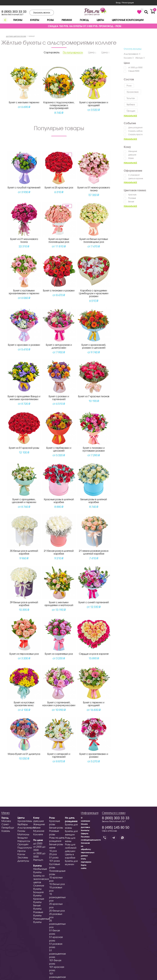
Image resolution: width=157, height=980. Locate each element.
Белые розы (56, 828)
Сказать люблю (135, 131)
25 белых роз (57, 911)
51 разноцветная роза (57, 954)
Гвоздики (23, 838)
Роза (129, 86)
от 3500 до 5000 (135, 67)
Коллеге (129, 58)
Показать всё (130, 116)
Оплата (84, 824)
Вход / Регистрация (125, 3)
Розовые (132, 198)
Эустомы (23, 857)
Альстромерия (132, 54)
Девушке (132, 155)
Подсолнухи (25, 848)
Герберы (23, 824)
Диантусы (23, 861)
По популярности (73, 52)
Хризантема (133, 92)
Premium (67, 20)
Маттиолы (23, 834)
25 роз (53, 854)
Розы (50, 20)
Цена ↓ (92, 52)
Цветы (100, 20)
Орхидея (131, 111)
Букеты (35, 20)
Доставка (85, 827)
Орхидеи (23, 844)
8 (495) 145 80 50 (116, 827)
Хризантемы (25, 821)
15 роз (53, 851)
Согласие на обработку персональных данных (88, 849)
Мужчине (39, 831)
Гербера (131, 104)
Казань (6, 831)
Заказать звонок (42, 13)
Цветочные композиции (128, 20)
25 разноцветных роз (57, 924)
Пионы (18, 20)
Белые (131, 202)
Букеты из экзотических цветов (41, 879)
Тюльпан (131, 98)
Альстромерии (26, 828)
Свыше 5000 (134, 71)
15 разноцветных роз (57, 897)
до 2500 (38, 843)
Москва (6, 821)
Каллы (21, 854)
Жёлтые (140, 58)
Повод (84, 20)
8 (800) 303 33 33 (14, 11)
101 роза (54, 861)
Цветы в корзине (136, 178)
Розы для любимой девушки (71, 848)
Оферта (85, 834)
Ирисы (22, 851)
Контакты (85, 830)
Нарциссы (24, 841)
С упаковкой (134, 175)
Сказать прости (135, 134)
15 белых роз (57, 884)
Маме (131, 158)
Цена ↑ (105, 52)
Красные (132, 195)
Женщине (133, 151)
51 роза (54, 857)
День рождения (135, 128)
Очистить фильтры (133, 49)
